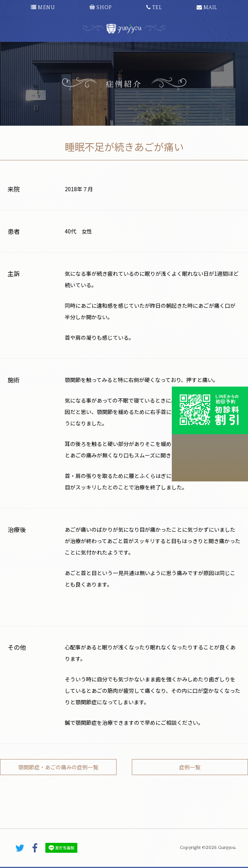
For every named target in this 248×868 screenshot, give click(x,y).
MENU (43, 8)
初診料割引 (210, 410)
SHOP (100, 8)
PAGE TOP (124, 823)
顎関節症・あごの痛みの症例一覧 (58, 767)
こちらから (210, 458)
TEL (154, 8)
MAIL (207, 8)
